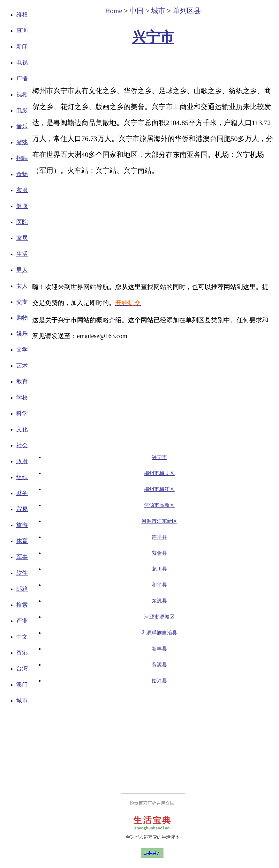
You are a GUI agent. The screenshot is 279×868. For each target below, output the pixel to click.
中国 (137, 11)
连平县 (159, 537)
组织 (22, 477)
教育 (22, 382)
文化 (22, 429)
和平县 (159, 585)
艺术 (22, 366)
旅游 (22, 525)
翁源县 (159, 665)
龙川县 (159, 569)
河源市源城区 (159, 617)
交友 (22, 302)
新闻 (22, 47)
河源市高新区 (159, 505)
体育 (22, 541)
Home (114, 11)
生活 (22, 254)
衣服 (22, 190)
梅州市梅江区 (159, 489)
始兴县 (159, 681)
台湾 (22, 669)
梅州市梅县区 (159, 473)
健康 (22, 206)
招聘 (22, 158)
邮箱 (22, 589)
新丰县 (159, 649)
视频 (22, 94)
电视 (22, 63)
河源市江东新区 (159, 521)
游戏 (22, 142)
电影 (22, 110)
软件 (22, 573)
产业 (22, 621)
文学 (22, 350)
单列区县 (187, 11)
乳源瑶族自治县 (159, 633)
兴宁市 (153, 37)
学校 (22, 397)
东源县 (159, 601)
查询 (22, 31)
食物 (22, 174)
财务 (22, 493)
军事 (22, 557)
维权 (22, 15)
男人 (22, 270)
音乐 (22, 126)
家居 (22, 238)
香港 (22, 653)
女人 (22, 286)
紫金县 (159, 553)
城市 (22, 701)
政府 (22, 461)
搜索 (22, 605)
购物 (22, 318)
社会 (22, 445)
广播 (22, 78)
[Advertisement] (153, 66)
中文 (22, 637)
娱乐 (22, 334)
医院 (22, 222)
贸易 (22, 509)
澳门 (22, 685)
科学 (22, 413)
